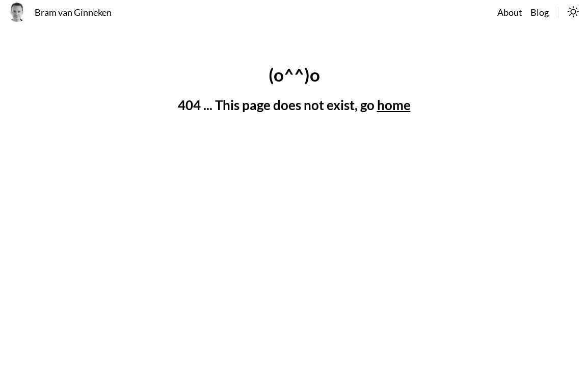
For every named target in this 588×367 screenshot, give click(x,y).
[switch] (573, 13)
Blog (540, 12)
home (394, 105)
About (510, 12)
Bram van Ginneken (73, 12)
